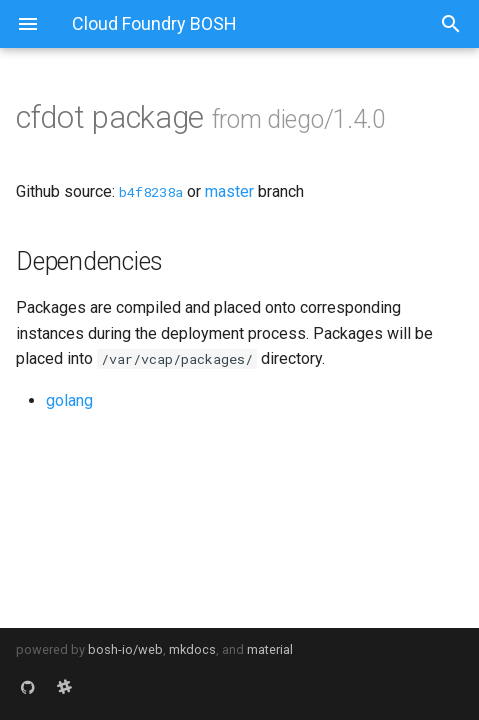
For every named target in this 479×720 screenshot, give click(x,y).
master (229, 191)
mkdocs (192, 649)
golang (69, 400)
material (270, 649)
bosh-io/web (125, 649)
